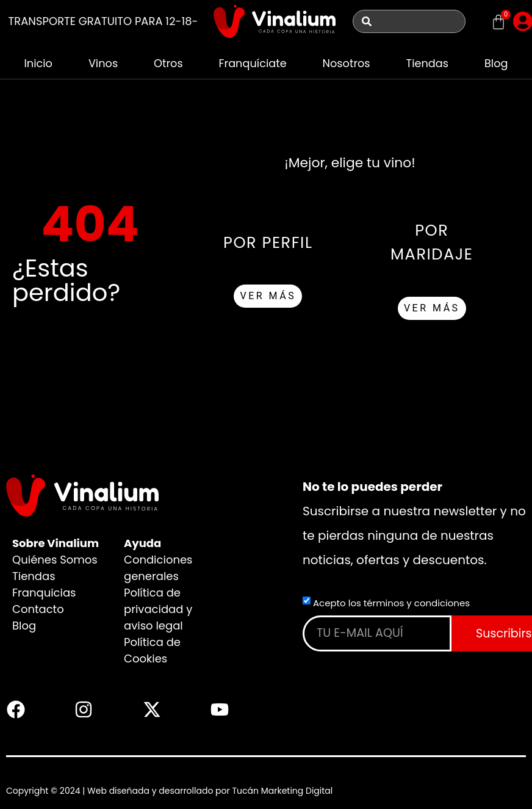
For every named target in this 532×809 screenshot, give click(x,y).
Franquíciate (252, 63)
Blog (496, 63)
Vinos (103, 63)
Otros (168, 63)
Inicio (38, 63)
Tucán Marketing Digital (282, 791)
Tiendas (427, 63)
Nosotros (346, 63)
